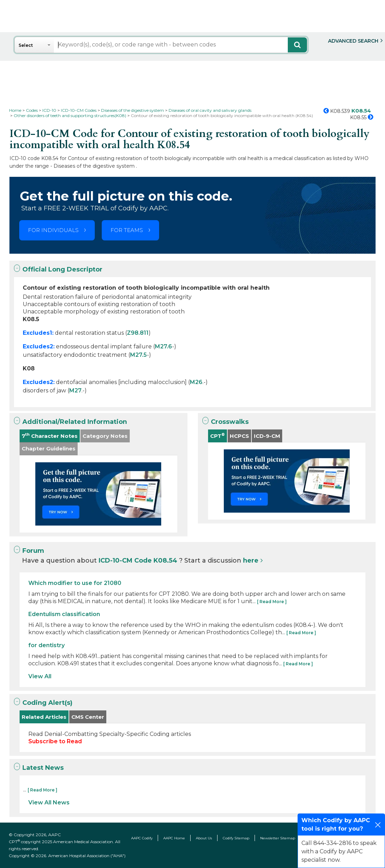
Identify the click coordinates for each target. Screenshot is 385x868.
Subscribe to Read (55, 741)
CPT (218, 436)
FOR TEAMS (127, 230)
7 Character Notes (50, 436)
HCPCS (239, 436)
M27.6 (163, 346)
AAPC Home (174, 838)
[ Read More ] (272, 602)
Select (26, 45)
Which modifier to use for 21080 (75, 583)
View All (40, 676)
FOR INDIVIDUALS (53, 230)
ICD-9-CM (267, 436)
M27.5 (138, 355)
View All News (49, 802)
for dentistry (47, 645)
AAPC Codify (142, 838)
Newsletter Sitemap (278, 838)
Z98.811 (138, 333)
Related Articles (44, 717)
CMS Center (88, 717)
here (251, 560)
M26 (196, 382)
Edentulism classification (64, 614)
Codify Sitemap (236, 838)
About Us (204, 838)
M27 (75, 390)
